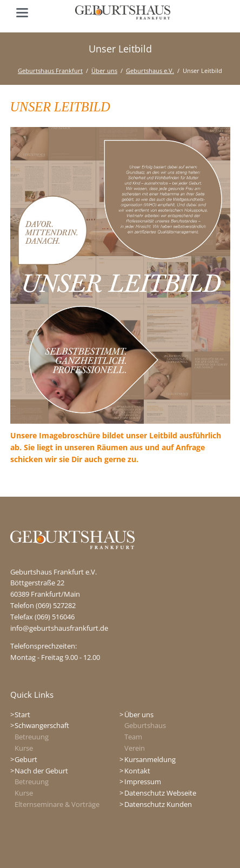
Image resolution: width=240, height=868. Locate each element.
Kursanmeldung (150, 759)
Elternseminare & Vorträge (57, 804)
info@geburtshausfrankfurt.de (59, 628)
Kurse (24, 748)
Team (133, 737)
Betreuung (32, 737)
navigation (22, 13)
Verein (135, 748)
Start (22, 715)
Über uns (104, 71)
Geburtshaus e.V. (150, 71)
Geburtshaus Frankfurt (50, 71)
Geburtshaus (145, 725)
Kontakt (137, 771)
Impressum (143, 782)
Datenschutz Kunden (158, 804)
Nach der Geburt (41, 771)
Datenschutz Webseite (160, 793)
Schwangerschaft (42, 725)
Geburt (26, 759)
